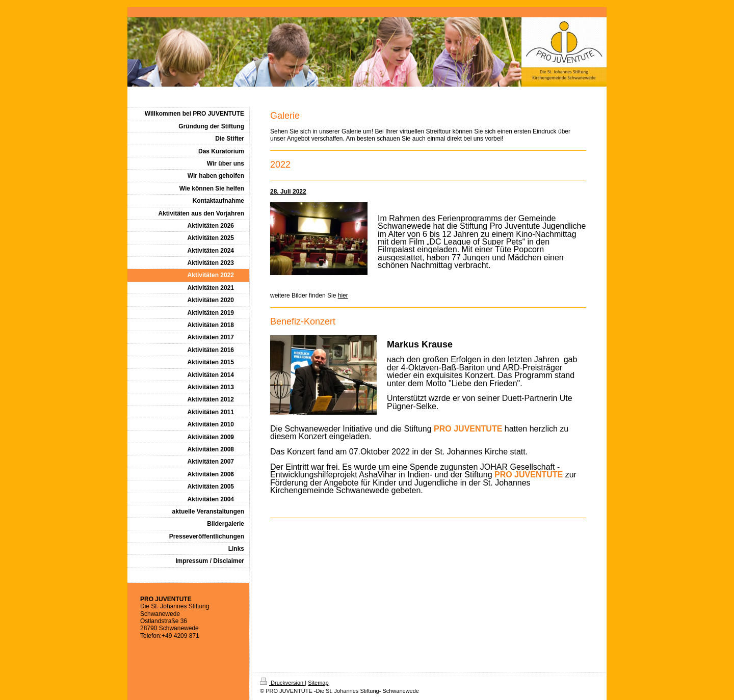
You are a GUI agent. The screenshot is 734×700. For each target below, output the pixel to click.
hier (343, 295)
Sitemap (318, 683)
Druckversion (282, 683)
